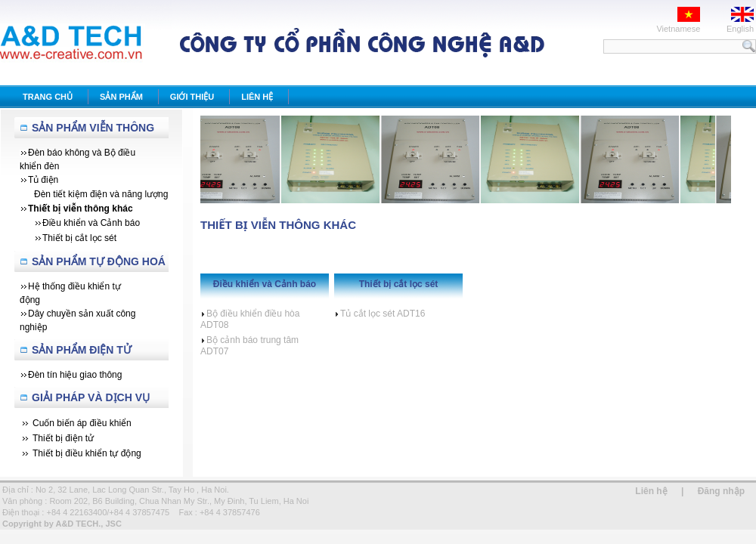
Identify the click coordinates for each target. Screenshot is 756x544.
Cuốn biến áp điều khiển (82, 423)
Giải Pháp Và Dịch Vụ (91, 397)
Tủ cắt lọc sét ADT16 (380, 314)
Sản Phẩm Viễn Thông (93, 128)
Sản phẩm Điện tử (82, 350)
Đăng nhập (721, 491)
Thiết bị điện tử (63, 438)
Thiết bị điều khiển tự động (87, 453)
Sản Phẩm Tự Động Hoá (99, 261)
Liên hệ (651, 491)
